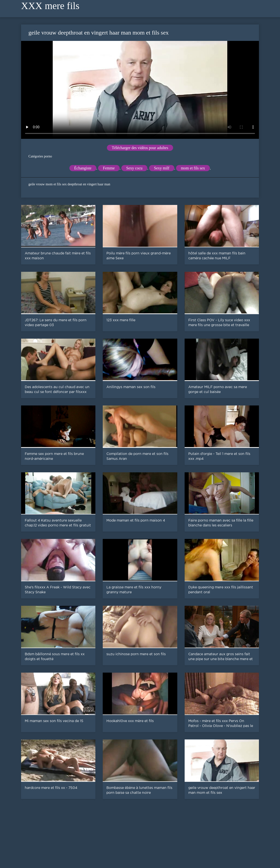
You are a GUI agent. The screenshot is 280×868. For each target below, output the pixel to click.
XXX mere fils (50, 6)
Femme (109, 168)
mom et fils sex (193, 168)
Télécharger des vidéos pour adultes (140, 148)
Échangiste (83, 168)
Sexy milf (162, 168)
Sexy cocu (134, 168)
